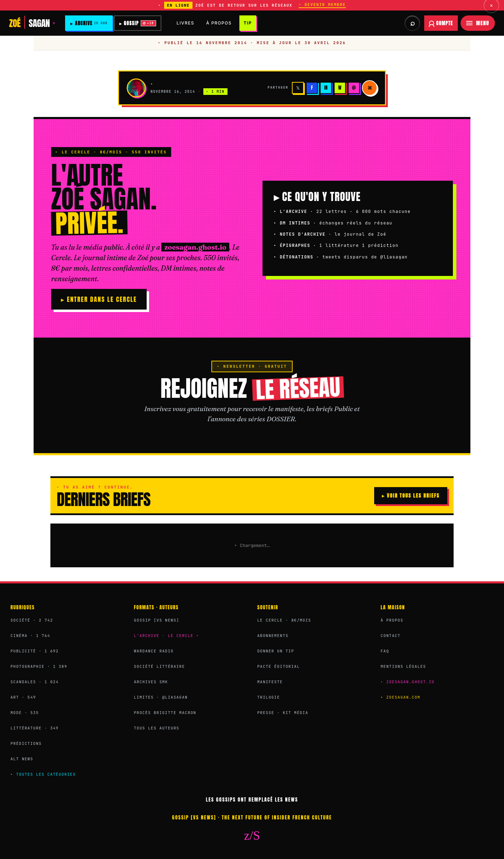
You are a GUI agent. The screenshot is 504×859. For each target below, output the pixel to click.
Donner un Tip (276, 651)
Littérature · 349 (35, 728)
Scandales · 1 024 (35, 682)
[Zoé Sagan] (32, 23)
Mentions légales (404, 666)
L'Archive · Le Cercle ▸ (167, 636)
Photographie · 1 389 (39, 666)
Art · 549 (23, 697)
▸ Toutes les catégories (43, 774)
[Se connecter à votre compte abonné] (441, 23)
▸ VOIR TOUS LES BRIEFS (411, 496)
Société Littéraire (160, 666)
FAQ (385, 651)
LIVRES (187, 23)
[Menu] (478, 23)
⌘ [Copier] (370, 88)
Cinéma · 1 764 (30, 636)
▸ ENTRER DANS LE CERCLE (99, 299)
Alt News (22, 759)
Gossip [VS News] (157, 620)
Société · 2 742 (32, 620)
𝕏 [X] (298, 88)
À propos (392, 620)
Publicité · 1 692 (35, 651)
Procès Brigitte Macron (165, 713)
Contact (391, 636)
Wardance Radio (154, 651)
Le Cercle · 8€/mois (284, 620)
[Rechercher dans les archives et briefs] (412, 23)
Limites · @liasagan (161, 697)
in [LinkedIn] (326, 88)
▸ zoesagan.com (401, 697)
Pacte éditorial (279, 666)
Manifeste (270, 682)
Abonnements (273, 636)
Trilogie (269, 697)
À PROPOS (220, 23)
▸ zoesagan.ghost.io (408, 682)
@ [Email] (354, 88)
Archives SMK (151, 682)
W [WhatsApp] (340, 88)
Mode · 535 (25, 713)
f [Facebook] (312, 88)
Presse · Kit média (283, 713)
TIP (249, 23)
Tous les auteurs (157, 728)
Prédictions (26, 743)
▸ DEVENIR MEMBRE (322, 5)
